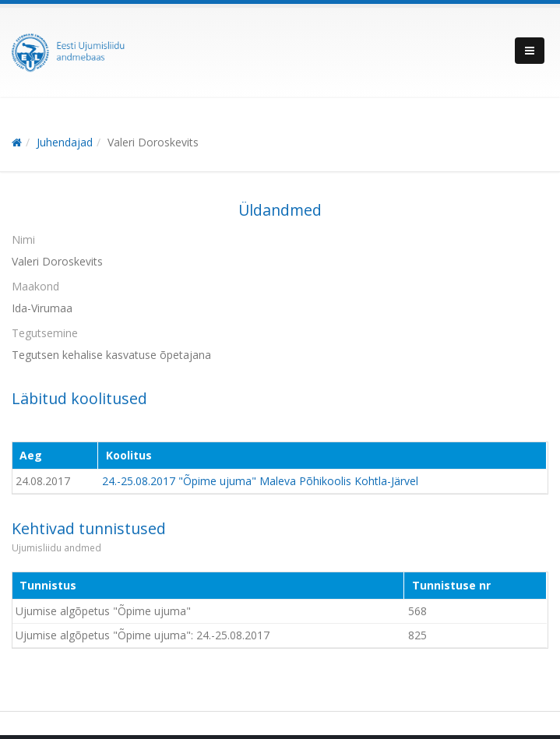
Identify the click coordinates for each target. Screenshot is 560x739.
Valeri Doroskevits (153, 142)
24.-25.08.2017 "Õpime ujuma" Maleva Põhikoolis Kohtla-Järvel (260, 481)
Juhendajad (65, 142)
